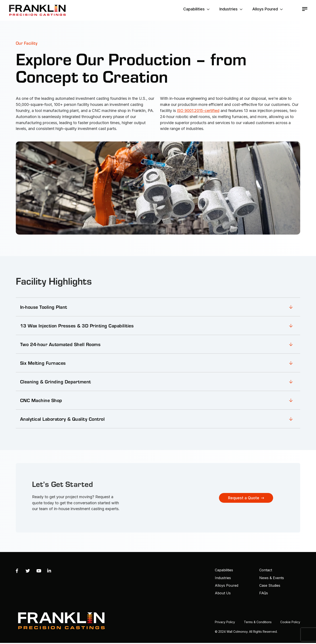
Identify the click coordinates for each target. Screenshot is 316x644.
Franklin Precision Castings (37, 10)
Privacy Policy (225, 622)
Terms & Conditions (258, 622)
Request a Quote (244, 498)
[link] (158, 307)
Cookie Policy (290, 622)
